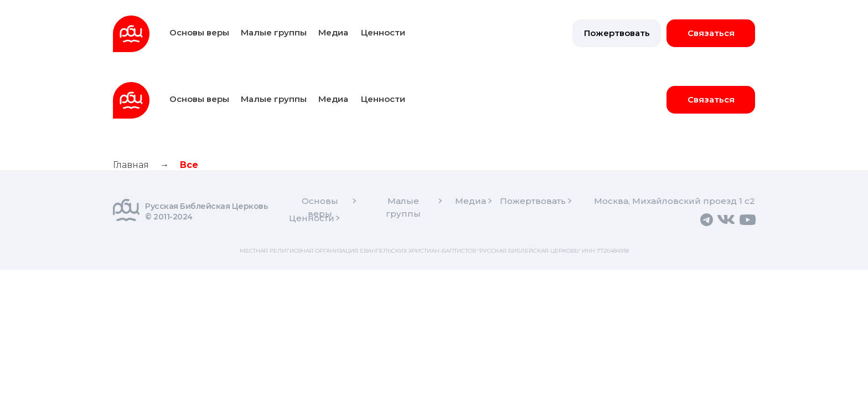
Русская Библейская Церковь (206, 206)
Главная (131, 165)
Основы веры (199, 32)
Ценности (383, 32)
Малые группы (274, 32)
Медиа (333, 32)
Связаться (711, 33)
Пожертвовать (617, 33)
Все (189, 165)
